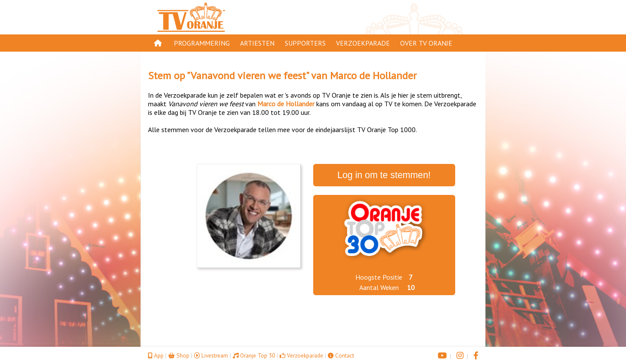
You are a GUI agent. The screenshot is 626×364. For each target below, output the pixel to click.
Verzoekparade (363, 43)
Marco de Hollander (373, 76)
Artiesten (257, 43)
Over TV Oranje (426, 43)
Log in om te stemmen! (384, 175)
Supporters (305, 43)
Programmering (202, 43)
